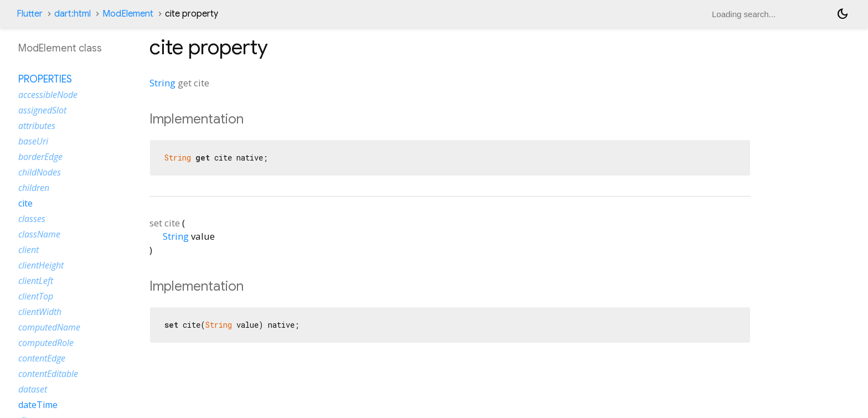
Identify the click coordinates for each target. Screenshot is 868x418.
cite (25, 203)
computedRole (46, 343)
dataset (33, 389)
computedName (49, 327)
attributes (37, 126)
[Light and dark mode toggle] (843, 14)
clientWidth (40, 312)
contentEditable (48, 374)
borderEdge (40, 157)
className (39, 234)
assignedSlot (42, 110)
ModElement (128, 14)
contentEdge (42, 358)
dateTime (38, 405)
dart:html (73, 14)
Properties (45, 79)
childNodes (40, 172)
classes (32, 219)
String (162, 83)
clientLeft (36, 281)
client (29, 250)
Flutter (30, 14)
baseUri (33, 141)
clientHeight (41, 265)
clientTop (36, 296)
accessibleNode (48, 95)
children (34, 188)
